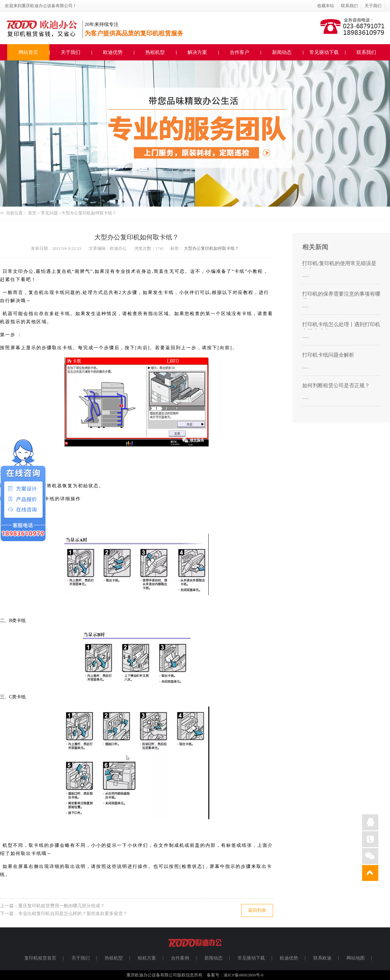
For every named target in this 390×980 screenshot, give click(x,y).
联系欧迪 (322, 958)
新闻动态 (282, 52)
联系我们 (349, 6)
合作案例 (180, 958)
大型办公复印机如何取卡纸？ (89, 213)
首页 (32, 213)
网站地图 (356, 958)
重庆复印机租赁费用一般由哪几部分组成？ (61, 906)
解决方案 (197, 52)
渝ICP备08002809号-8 (243, 975)
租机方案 (147, 958)
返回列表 (257, 910)
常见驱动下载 (324, 52)
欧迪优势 (113, 52)
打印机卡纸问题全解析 (328, 355)
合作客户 (240, 52)
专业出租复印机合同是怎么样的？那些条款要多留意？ (73, 914)
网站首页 (28, 52)
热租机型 (155, 52)
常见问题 (50, 213)
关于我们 (373, 6)
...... (305, 275)
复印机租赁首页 (40, 958)
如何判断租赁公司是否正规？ (336, 385)
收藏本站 (326, 6)
